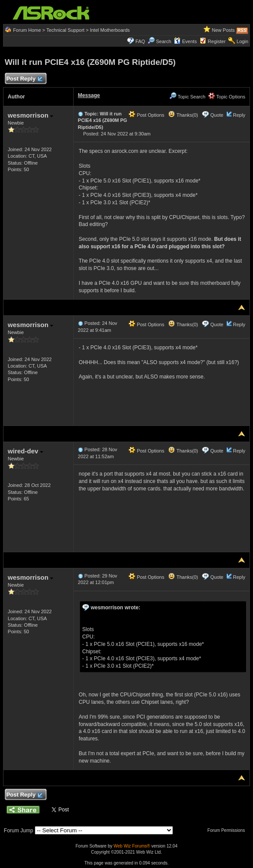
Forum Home (27, 30)
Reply (239, 115)
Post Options (146, 115)
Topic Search (187, 97)
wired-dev (25, 451)
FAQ (140, 41)
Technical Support (65, 30)
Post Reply (24, 79)
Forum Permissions (228, 830)
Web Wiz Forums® (132, 846)
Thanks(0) (183, 115)
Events (185, 41)
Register (217, 41)
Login (242, 41)
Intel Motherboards (110, 30)
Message (89, 95)
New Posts (224, 30)
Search (164, 41)
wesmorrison (31, 115)
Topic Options (227, 97)
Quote (217, 115)
